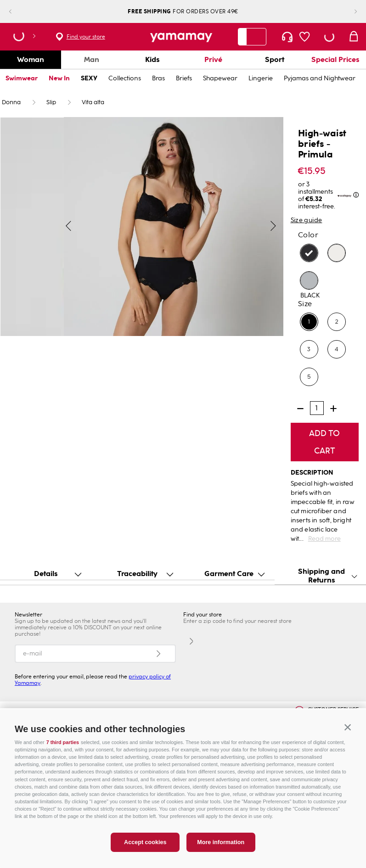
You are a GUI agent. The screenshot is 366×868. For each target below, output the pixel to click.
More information (221, 852)
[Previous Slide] (18, 12)
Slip (51, 102)
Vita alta (93, 102)
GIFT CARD (266, 714)
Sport (275, 59)
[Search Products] (256, 37)
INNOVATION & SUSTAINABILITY (169, 714)
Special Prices (335, 59)
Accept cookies (145, 852)
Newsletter (28, 615)
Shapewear (220, 78)
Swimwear (22, 78)
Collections (125, 78)
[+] (333, 409)
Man (92, 59)
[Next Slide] (348, 12)
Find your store (86, 37)
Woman (31, 59)
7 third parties (63, 752)
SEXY (89, 78)
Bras (158, 78)
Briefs (184, 78)
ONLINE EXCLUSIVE (55, 714)
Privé (213, 59)
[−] (300, 409)
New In (59, 78)
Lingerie (261, 78)
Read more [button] (324, 539)
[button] (348, 738)
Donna (11, 102)
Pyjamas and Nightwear (320, 78)
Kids (152, 59)
